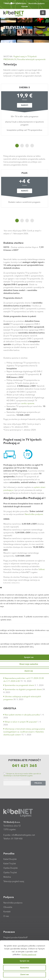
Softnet (42, 570)
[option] (24, 110)
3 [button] (27, 146)
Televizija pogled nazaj (14, 882)
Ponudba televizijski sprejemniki (31, 60)
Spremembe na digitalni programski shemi (23, 690)
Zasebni (33, 35)
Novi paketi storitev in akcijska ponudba (22, 715)
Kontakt (25, 7)
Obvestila (8, 907)
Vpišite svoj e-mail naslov (12, 779)
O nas (6, 916)
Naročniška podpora (36, 4)
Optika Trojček (10, 873)
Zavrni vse (25, 975)
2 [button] (22, 146)
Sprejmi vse (24, 961)
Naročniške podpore (34, 514)
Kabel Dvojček (10, 859)
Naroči (24, 105)
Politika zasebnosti (29, 955)
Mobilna (7, 877)
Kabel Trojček (10, 864)
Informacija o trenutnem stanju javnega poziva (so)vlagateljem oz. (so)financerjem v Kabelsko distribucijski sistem (24, 732)
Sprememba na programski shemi (19, 685)
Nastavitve (24, 968)
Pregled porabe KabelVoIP (15, 938)
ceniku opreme (28, 404)
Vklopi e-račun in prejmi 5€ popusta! (20, 722)
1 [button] (17, 146)
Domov (26, 35)
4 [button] (32, 146)
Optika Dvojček (11, 868)
